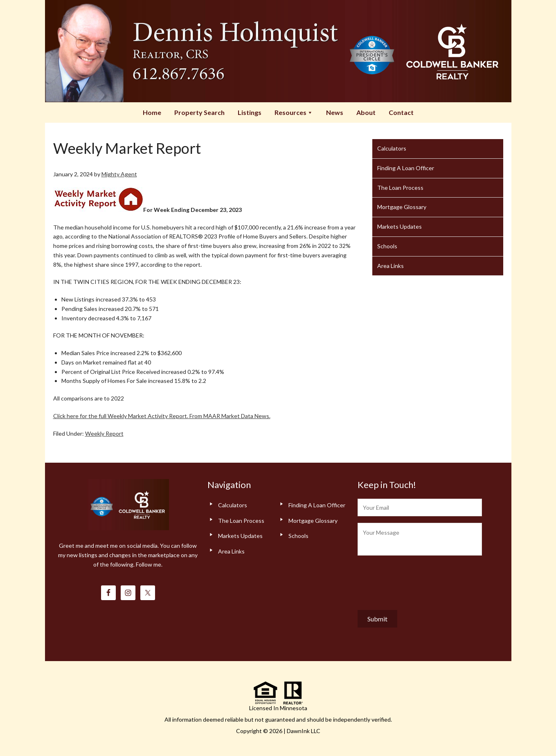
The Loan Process (400, 188)
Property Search (199, 112)
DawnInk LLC (304, 724)
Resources (294, 112)
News (335, 112)
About (366, 112)
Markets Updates (400, 226)
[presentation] (420, 581)
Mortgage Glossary (402, 207)
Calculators (392, 148)
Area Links (391, 266)
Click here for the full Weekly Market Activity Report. (121, 416)
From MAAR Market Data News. (229, 416)
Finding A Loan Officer (406, 168)
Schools (387, 246)
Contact (401, 112)
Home (152, 112)
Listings (250, 112)
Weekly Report (104, 433)
